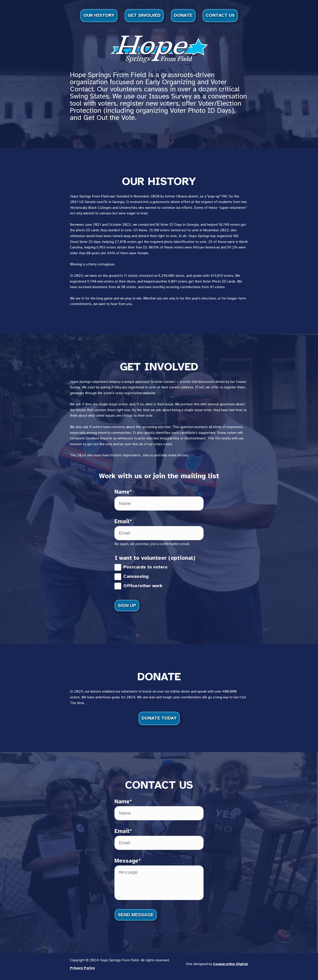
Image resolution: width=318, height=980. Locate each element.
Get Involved (144, 15)
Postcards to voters (141, 567)
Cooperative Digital (231, 969)
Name (122, 492)
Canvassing (131, 577)
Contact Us (220, 15)
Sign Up (127, 605)
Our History (99, 15)
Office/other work (138, 586)
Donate (183, 15)
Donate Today (159, 718)
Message (126, 861)
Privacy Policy (82, 973)
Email (122, 522)
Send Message (136, 919)
